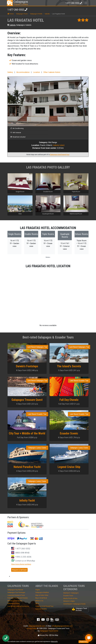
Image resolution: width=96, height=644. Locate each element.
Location (36, 72)
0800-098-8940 (22, 553)
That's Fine (84, 642)
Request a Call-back (19, 570)
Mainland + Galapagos (71, 593)
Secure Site (43, 635)
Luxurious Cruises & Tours (16, 595)
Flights (38, 590)
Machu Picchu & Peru (70, 598)
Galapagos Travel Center (49, 631)
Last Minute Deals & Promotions (18, 606)
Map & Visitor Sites (42, 595)
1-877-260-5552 (16, 10)
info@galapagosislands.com (62, 626)
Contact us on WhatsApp (23, 561)
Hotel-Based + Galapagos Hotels (74, 604)
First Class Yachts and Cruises (18, 598)
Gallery (10, 72)
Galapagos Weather (42, 592)
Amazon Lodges (69, 601)
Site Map (54, 635)
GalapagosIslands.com (37, 626)
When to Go (39, 601)
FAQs (37, 603)
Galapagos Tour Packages (16, 592)
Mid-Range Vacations (15, 601)
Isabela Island (59, 145)
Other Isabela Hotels (52, 72)
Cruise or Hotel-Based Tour (44, 606)
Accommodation (23, 72)
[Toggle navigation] (86, 3)
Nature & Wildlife (41, 609)
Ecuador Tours (68, 596)
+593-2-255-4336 (23, 557)
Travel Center (21, 3)
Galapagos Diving (13, 603)
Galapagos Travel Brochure (80, 609)
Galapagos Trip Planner (15, 590)
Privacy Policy (32, 628)
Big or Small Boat (41, 598)
